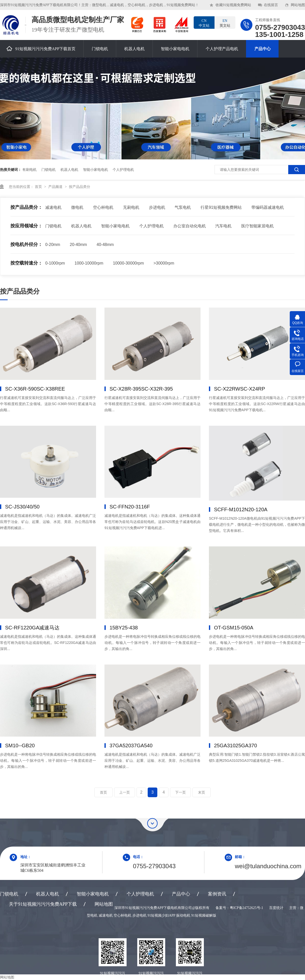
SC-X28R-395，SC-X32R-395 (141, 389)
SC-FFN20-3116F (130, 507)
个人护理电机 (123, 170)
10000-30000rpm (128, 263)
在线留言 (271, 5)
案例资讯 (217, 894)
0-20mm (53, 245)
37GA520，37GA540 (131, 746)
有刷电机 (29, 170)
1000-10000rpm (89, 263)
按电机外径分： (26, 244)
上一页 (125, 792)
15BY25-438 (124, 628)
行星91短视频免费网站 (221, 207)
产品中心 (263, 49)
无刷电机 (131, 207)
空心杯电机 (103, 207)
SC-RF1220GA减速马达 (32, 628)
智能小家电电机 (175, 49)
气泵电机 (183, 207)
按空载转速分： (26, 263)
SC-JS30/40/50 (22, 507)
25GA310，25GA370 (235, 746)
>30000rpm (164, 263)
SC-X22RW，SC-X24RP (240, 389)
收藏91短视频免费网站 (233, 5)
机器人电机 (134, 49)
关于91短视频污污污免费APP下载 (43, 904)
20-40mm (79, 245)
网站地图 (298, 5)
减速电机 (53, 207)
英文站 (225, 23)
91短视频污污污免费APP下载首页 (41, 49)
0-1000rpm (55, 263)
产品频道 (56, 187)
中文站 (204, 23)
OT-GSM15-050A (234, 628)
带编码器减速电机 (268, 207)
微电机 (77, 207)
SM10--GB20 (20, 746)
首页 (39, 187)
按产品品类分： (26, 207)
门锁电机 (100, 49)
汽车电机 (223, 226)
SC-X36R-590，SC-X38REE (35, 389)
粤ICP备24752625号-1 (246, 908)
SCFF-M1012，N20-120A (241, 509)
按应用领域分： (26, 226)
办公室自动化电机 (190, 226)
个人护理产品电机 (222, 49)
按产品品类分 (80, 187)
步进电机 (157, 207)
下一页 (180, 792)
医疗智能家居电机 (257, 226)
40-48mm (105, 245)
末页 (202, 792)
